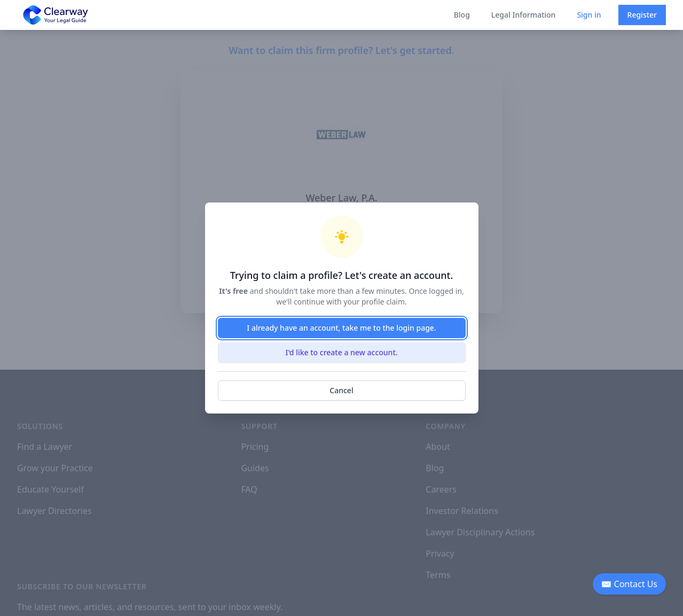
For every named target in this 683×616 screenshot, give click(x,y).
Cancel (341, 390)
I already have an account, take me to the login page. (341, 328)
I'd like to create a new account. (341, 352)
